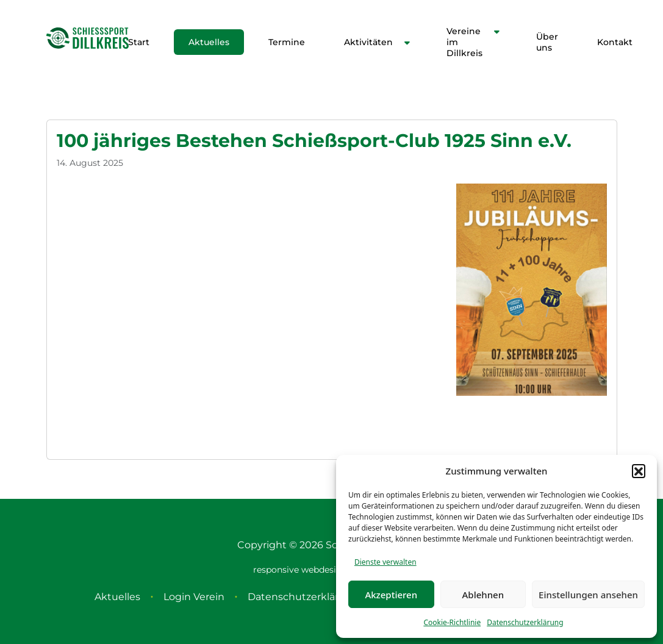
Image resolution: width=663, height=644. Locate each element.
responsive (276, 570)
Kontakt (615, 42)
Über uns (547, 42)
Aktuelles (209, 42)
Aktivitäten (368, 42)
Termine (287, 42)
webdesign (324, 570)
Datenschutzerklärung (525, 622)
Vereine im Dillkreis (464, 42)
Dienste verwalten (385, 562)
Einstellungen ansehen (588, 595)
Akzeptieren (391, 595)
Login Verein (194, 597)
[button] (639, 471)
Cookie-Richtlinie (452, 622)
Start (139, 42)
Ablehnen (483, 595)
